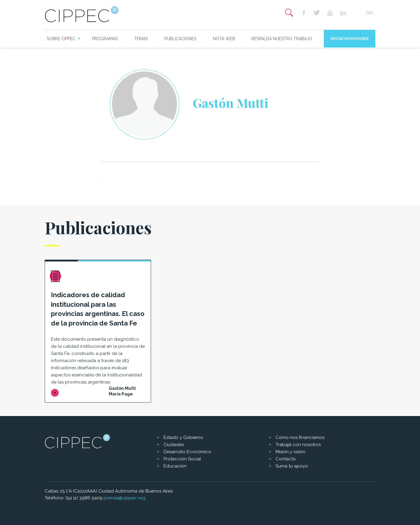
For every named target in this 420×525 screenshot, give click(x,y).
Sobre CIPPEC (61, 39)
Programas (105, 39)
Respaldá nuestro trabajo (282, 39)
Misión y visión (290, 452)
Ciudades (174, 445)
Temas (141, 39)
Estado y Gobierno (183, 437)
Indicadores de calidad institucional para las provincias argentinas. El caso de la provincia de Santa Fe (98, 309)
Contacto (286, 459)
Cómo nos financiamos (300, 437)
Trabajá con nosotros (298, 445)
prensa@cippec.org (125, 498)
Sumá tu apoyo (292, 466)
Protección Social (182, 459)
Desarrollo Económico (187, 452)
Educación (175, 466)
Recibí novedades (350, 39)
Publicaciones (180, 39)
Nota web (224, 39)
